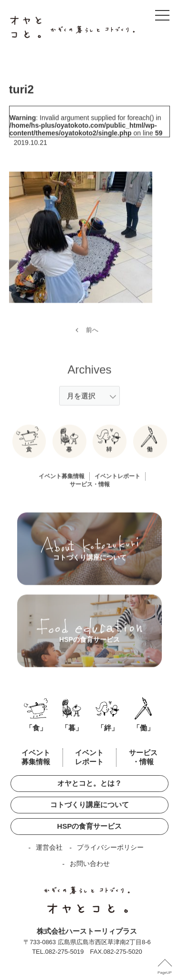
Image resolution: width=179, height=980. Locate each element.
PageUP (165, 973)
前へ (92, 337)
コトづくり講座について (89, 805)
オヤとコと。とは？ (89, 783)
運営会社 (49, 847)
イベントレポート (117, 484)
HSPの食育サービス (90, 826)
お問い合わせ (90, 864)
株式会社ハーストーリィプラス (87, 931)
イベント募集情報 (62, 484)
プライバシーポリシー (110, 847)
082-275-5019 (65, 952)
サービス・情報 (90, 492)
